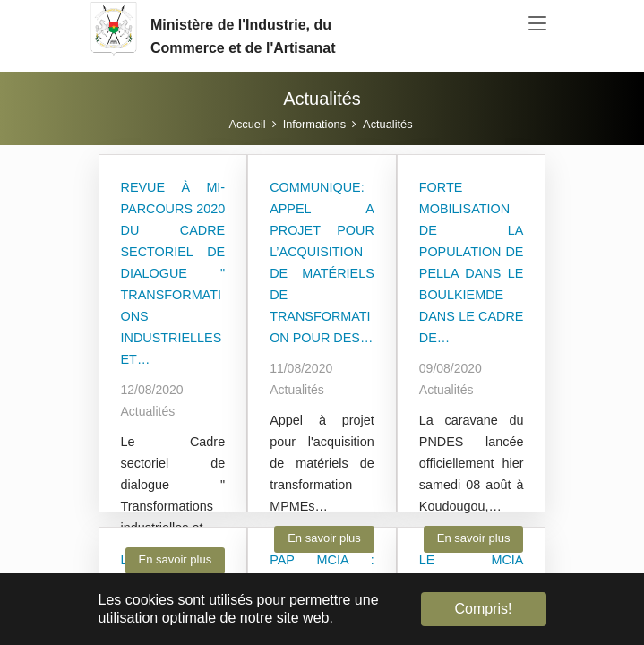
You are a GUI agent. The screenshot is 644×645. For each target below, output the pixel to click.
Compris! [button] (483, 609)
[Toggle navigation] (537, 24)
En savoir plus (176, 559)
